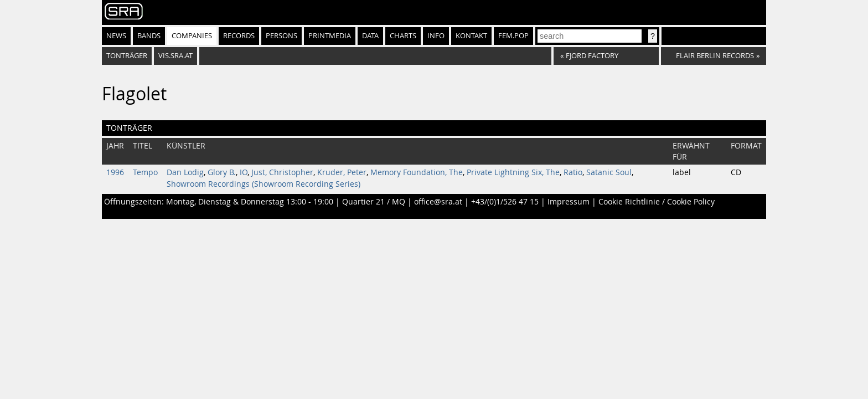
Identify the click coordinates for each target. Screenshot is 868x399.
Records (239, 36)
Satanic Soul (609, 172)
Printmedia (330, 36)
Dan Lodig (185, 172)
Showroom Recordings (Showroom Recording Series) (263, 184)
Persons (281, 36)
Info (436, 36)
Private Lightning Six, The (513, 172)
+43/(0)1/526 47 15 (505, 202)
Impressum (569, 202)
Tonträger (127, 56)
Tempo (145, 172)
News (116, 36)
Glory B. (222, 172)
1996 (115, 172)
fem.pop (513, 36)
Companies (192, 36)
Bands (149, 36)
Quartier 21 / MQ (374, 202)
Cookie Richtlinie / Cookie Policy (657, 202)
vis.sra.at (175, 56)
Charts (403, 36)
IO (244, 172)
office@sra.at (438, 202)
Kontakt (471, 36)
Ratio (573, 172)
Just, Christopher (282, 172)
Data (370, 36)
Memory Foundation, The (417, 172)
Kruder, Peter (342, 172)
